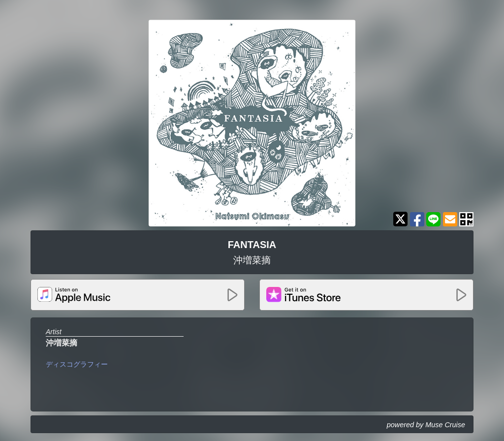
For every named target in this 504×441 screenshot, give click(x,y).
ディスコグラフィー (77, 364)
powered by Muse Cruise (426, 425)
